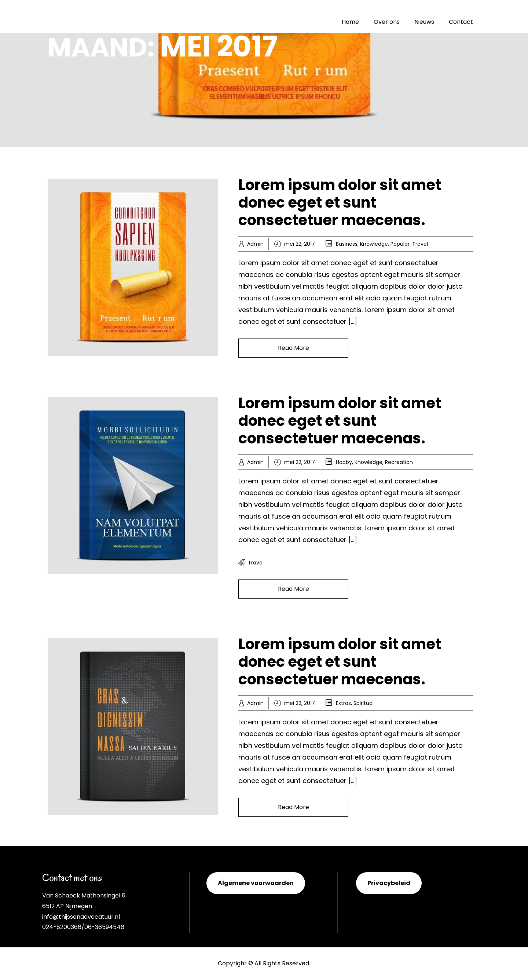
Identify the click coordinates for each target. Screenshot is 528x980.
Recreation (399, 462)
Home (350, 22)
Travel (420, 244)
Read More (294, 348)
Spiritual (364, 703)
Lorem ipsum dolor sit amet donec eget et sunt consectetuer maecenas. (340, 202)
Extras (343, 703)
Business (347, 244)
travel (256, 563)
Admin (255, 244)
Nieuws (424, 22)
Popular (400, 244)
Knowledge (374, 244)
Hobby (344, 462)
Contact (461, 22)
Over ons (387, 22)
